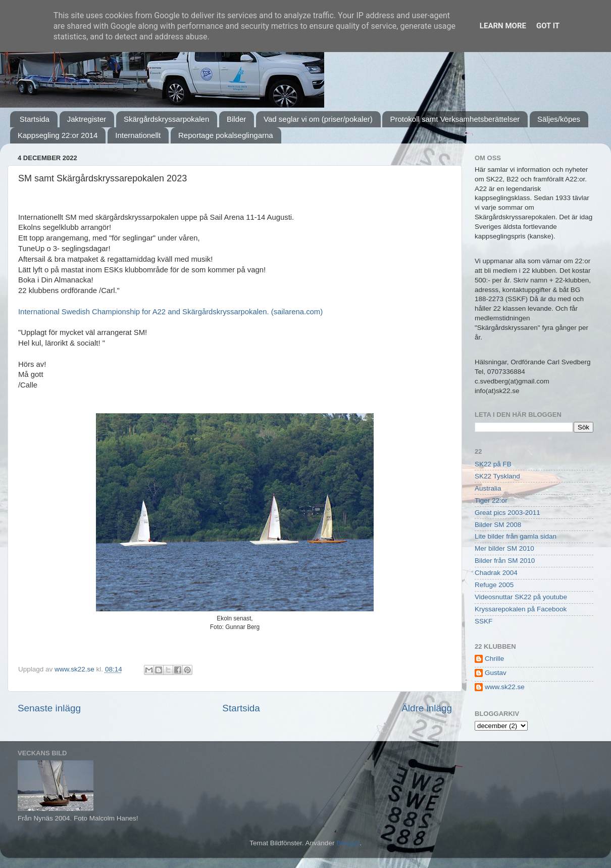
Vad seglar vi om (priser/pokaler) (318, 119)
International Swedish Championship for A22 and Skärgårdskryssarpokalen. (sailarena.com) (170, 312)
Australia (488, 488)
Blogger (348, 843)
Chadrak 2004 (496, 573)
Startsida (35, 119)
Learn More (503, 26)
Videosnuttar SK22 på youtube (521, 597)
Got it (548, 26)
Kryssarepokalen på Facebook (521, 609)
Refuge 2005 (494, 585)
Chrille (494, 659)
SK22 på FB (493, 464)
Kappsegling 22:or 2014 (58, 135)
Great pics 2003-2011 (507, 513)
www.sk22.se (505, 687)
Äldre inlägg (427, 708)
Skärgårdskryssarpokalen (166, 119)
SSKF (483, 621)
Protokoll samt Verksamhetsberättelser (455, 119)
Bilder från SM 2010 (505, 561)
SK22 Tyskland (497, 476)
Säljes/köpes (559, 119)
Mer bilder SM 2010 (504, 548)
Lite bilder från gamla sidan (516, 536)
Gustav (496, 673)
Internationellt (138, 135)
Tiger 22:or (491, 500)
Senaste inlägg (49, 708)
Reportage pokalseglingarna (226, 135)
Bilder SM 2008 (498, 525)
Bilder (236, 119)
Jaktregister (87, 119)
